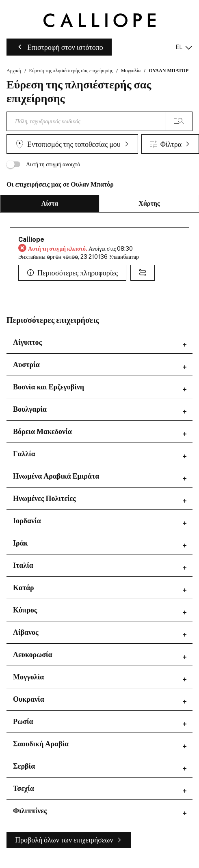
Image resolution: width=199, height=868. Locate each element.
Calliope (31, 240)
